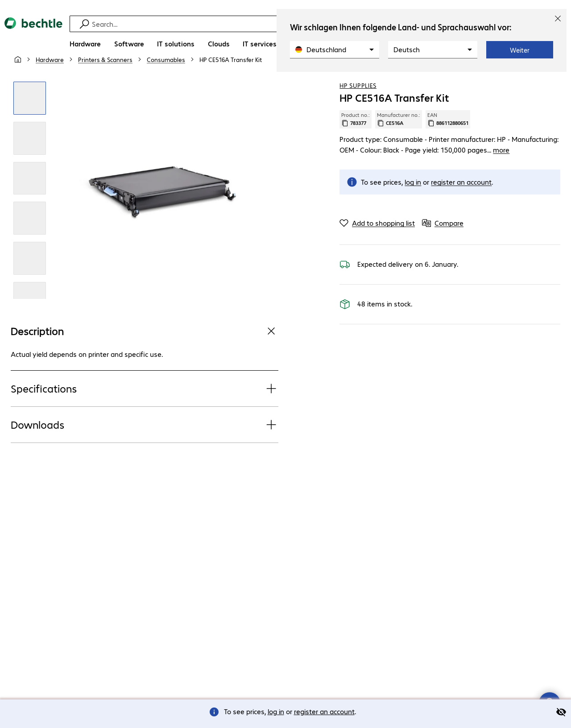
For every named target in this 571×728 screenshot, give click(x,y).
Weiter (520, 50)
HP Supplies (358, 107)
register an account (324, 711)
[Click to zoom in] (30, 120)
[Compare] (553, 80)
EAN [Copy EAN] (448, 141)
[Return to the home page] (33, 36)
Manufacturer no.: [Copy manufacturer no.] (399, 141)
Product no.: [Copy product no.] (356, 141)
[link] (231, 81)
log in (276, 711)
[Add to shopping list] (535, 80)
